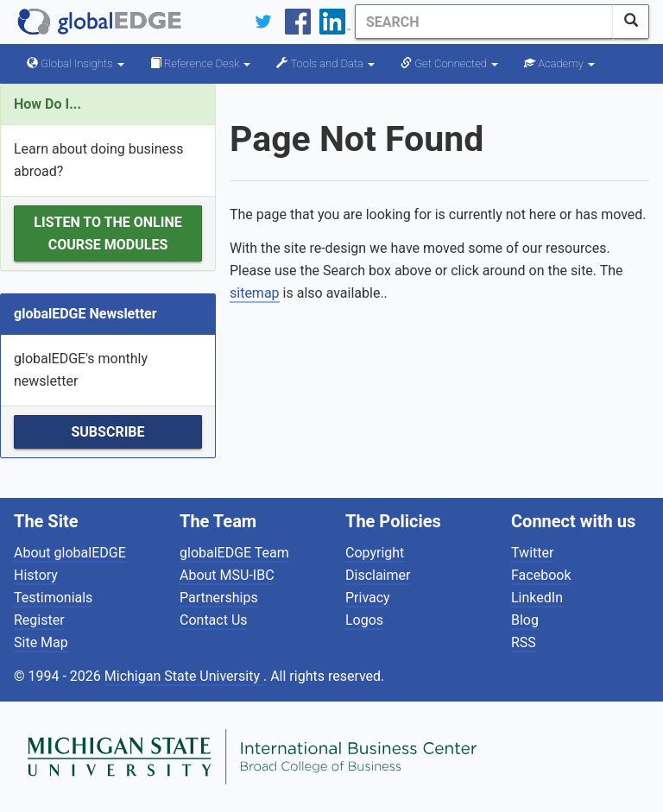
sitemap (255, 293)
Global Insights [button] (76, 63)
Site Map (41, 642)
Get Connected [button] (449, 63)
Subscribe (107, 432)
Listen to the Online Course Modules (107, 233)
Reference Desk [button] (201, 63)
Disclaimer (378, 575)
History (36, 575)
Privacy (368, 598)
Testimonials (53, 598)
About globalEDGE (70, 553)
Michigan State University (184, 676)
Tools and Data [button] (325, 63)
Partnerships (219, 598)
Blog (525, 620)
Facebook (541, 575)
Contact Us (214, 620)
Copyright (375, 553)
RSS (524, 642)
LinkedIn (537, 598)
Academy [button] (559, 63)
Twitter (532, 553)
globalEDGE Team (234, 553)
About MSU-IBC (227, 575)
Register (39, 620)
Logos (364, 620)
